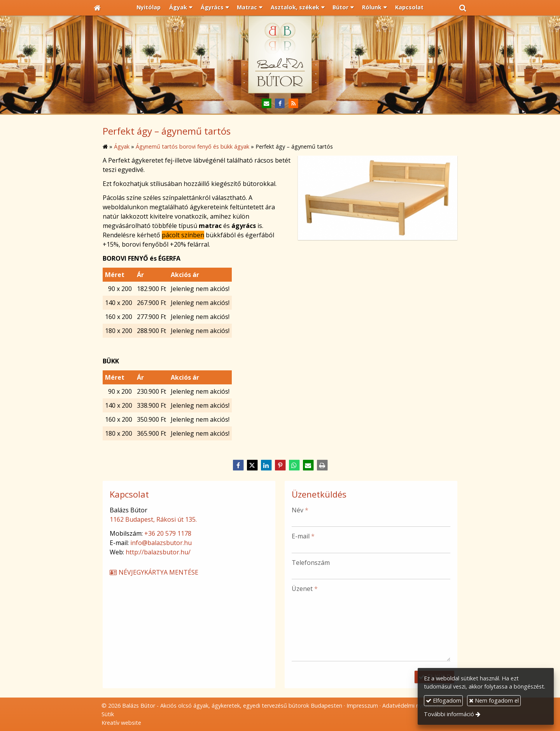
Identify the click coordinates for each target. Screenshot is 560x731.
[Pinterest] (280, 465)
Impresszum (362, 706)
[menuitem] (149, 8)
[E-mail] (267, 104)
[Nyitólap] (97, 8)
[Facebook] (280, 104)
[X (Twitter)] (252, 465)
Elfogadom (444, 700)
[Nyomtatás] (322, 465)
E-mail (303, 536)
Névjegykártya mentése (154, 572)
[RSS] (293, 104)
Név (300, 510)
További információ (449, 714)
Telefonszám (311, 563)
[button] (463, 8)
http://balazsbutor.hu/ (158, 552)
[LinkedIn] (266, 465)
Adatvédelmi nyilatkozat (413, 706)
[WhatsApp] (294, 465)
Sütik (108, 714)
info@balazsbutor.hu (161, 543)
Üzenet (305, 589)
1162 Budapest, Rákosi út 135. (153, 519)
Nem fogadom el (494, 700)
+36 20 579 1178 (168, 533)
